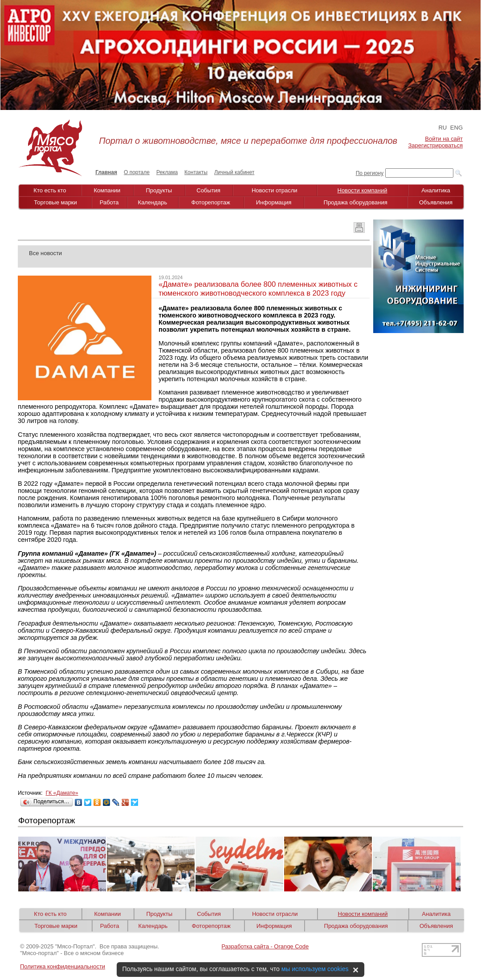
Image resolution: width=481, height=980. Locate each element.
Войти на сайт (444, 139)
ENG (457, 128)
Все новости (45, 253)
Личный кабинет (234, 172)
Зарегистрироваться (436, 145)
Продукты (159, 190)
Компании (107, 190)
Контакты (196, 172)
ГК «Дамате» (62, 793)
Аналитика (436, 190)
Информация (274, 202)
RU (442, 128)
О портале (137, 172)
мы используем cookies (315, 969)
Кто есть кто (50, 190)
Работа (109, 202)
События (208, 190)
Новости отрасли (275, 190)
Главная (106, 172)
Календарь (153, 202)
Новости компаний (363, 190)
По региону (370, 173)
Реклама (167, 172)
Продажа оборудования (356, 202)
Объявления (436, 202)
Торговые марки (55, 202)
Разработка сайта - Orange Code (265, 946)
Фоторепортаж (211, 202)
